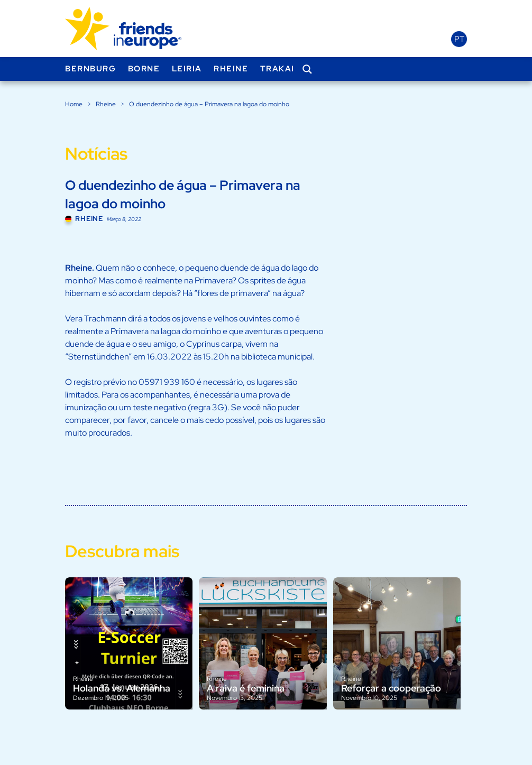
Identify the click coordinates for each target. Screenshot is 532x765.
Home (74, 104)
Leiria (187, 69)
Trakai (277, 69)
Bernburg (90, 69)
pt (459, 39)
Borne (144, 69)
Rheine (231, 69)
